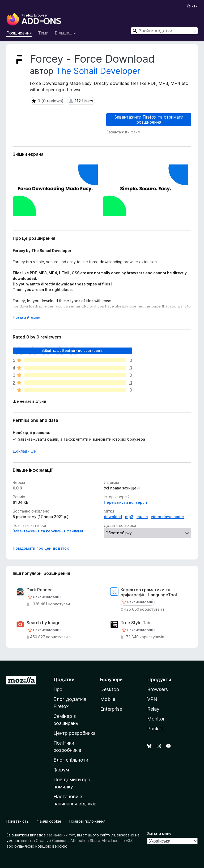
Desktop (110, 689)
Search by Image (44, 623)
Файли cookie (49, 821)
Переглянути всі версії (125, 502)
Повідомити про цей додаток (41, 548)
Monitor (156, 719)
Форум (61, 770)
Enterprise (111, 709)
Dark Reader (39, 590)
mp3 (129, 517)
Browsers (158, 689)
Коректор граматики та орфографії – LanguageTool (149, 592)
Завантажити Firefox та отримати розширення (149, 120)
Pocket (155, 729)
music (142, 517)
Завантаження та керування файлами (48, 531)
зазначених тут (61, 835)
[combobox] (164, 31)
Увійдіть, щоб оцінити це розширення (73, 351)
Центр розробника (75, 733)
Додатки (64, 680)
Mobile (108, 699)
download (113, 517)
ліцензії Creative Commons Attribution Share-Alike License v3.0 (77, 841)
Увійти (192, 6)
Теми (43, 33)
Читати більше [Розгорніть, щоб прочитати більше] (26, 318)
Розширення (19, 33)
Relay (153, 709)
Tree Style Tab (135, 623)
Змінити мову (159, 834)
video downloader (167, 517)
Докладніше (24, 451)
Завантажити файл (123, 132)
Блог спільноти (71, 760)
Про (58, 689)
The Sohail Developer (98, 71)
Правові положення (87, 821)
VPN (152, 699)
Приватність (18, 821)
